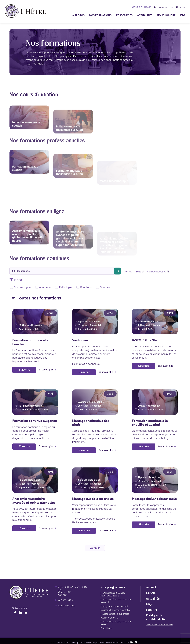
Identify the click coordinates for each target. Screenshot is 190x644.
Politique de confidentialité (159, 625)
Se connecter (161, 7)
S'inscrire (180, 7)
